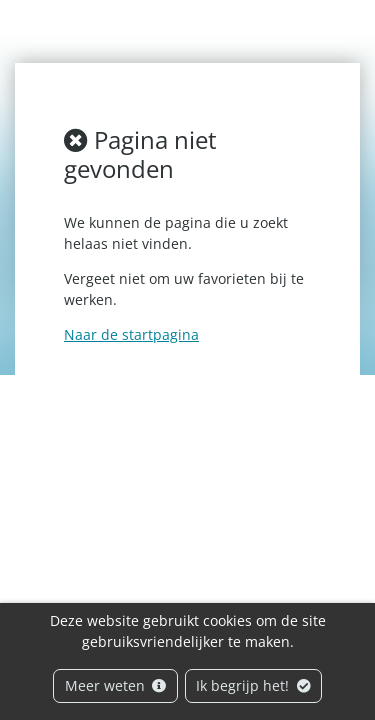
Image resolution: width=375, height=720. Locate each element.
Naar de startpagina (131, 334)
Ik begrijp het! (253, 685)
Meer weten (116, 685)
